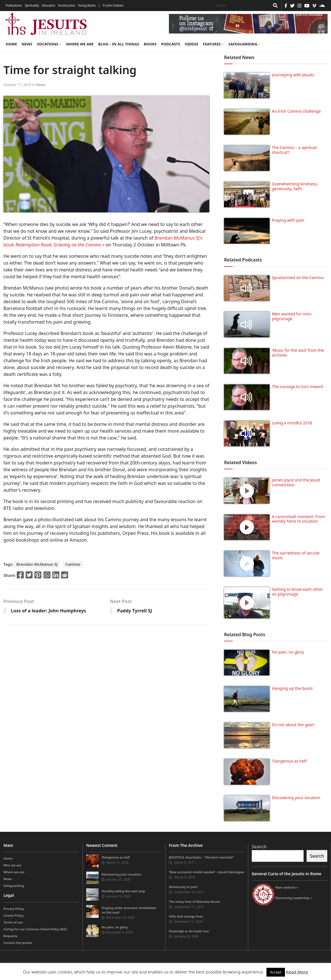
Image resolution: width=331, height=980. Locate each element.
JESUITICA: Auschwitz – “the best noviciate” (201, 857)
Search (259, 847)
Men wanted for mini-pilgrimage (292, 316)
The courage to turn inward (297, 387)
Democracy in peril (183, 887)
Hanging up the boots (292, 688)
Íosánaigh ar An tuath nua (189, 931)
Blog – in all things (119, 44)
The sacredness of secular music (296, 555)
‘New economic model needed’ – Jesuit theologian (207, 872)
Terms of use (13, 922)
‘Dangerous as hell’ (289, 761)
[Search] (242, 5)
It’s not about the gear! (293, 725)
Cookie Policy (14, 915)
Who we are (12, 865)
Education (48, 5)
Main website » (287, 887)
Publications (14, 5)
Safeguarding (244, 44)
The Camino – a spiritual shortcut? (294, 150)
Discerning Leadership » (294, 898)
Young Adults (87, 5)
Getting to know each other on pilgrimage (297, 592)
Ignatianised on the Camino (298, 278)
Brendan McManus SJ (37, 564)
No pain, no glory (288, 652)
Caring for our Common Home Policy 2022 (35, 929)
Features (213, 44)
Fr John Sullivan (113, 5)
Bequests (10, 936)
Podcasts (170, 44)
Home (11, 44)
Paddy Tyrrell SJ (135, 611)
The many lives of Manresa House (195, 902)
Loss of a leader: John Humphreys (48, 611)
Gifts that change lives (186, 916)
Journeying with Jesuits (293, 75)
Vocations (49, 44)
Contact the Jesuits (18, 943)
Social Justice (67, 5)
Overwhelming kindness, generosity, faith (295, 186)
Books (150, 44)
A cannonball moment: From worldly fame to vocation (298, 519)
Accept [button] (276, 972)
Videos (192, 44)
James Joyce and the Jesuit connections (296, 482)
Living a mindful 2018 (292, 423)
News (27, 44)
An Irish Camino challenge (296, 111)
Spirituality (32, 5)
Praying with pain (288, 220)
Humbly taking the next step (123, 891)
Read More (297, 972)
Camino (73, 564)
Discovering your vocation (296, 798)
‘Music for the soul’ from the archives (298, 353)
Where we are (80, 44)
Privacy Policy (14, 909)
